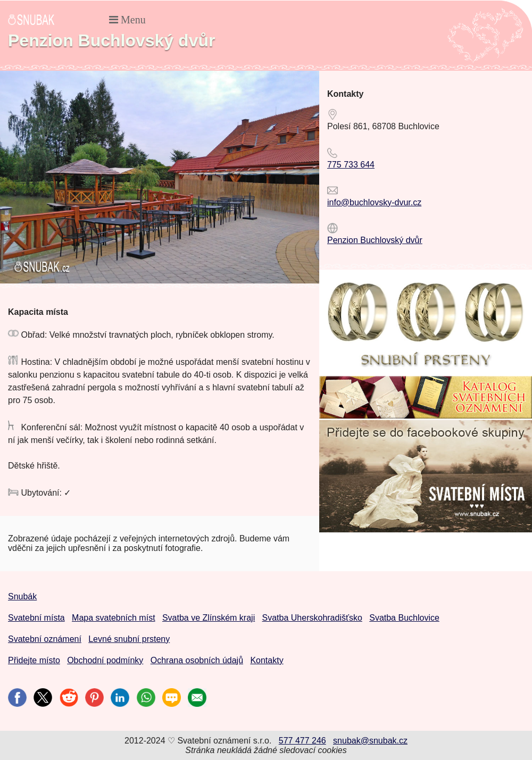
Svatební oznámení (45, 639)
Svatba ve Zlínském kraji (209, 618)
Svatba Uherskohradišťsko (312, 618)
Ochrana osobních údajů (197, 660)
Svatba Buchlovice (404, 618)
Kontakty (267, 660)
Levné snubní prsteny (129, 639)
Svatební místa (36, 618)
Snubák (22, 596)
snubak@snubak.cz (370, 741)
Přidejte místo (34, 660)
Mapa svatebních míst (114, 618)
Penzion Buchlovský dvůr (375, 240)
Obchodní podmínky (105, 660)
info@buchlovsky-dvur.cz (374, 202)
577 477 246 (302, 741)
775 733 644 (351, 165)
